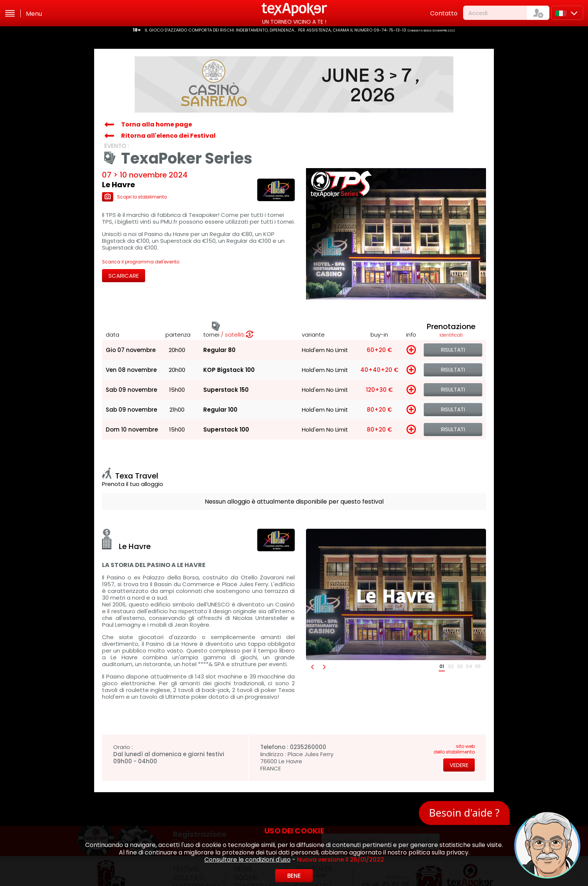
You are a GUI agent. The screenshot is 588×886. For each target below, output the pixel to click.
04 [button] (469, 666)
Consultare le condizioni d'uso (247, 860)
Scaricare (124, 276)
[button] (312, 667)
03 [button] (460, 666)
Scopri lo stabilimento (134, 197)
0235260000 (308, 747)
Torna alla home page (157, 124)
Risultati (453, 350)
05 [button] (478, 666)
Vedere (459, 765)
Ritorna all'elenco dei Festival (168, 136)
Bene (294, 876)
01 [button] (442, 666)
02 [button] (451, 666)
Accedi (478, 13)
